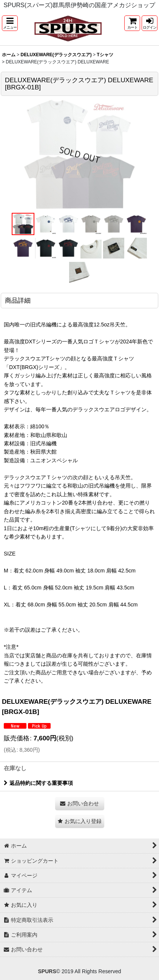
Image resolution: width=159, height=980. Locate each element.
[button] (10, 23)
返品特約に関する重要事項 (38, 783)
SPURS (47, 971)
